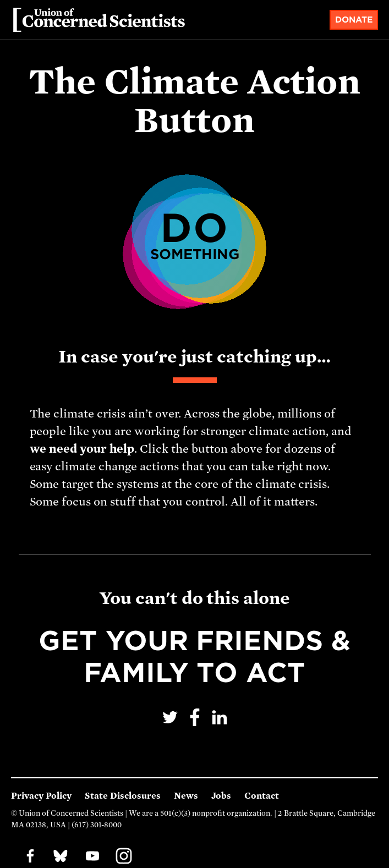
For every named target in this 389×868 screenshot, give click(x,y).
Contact (262, 796)
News (186, 796)
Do (194, 234)
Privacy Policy (41, 796)
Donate (354, 20)
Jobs (221, 796)
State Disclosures (123, 796)
